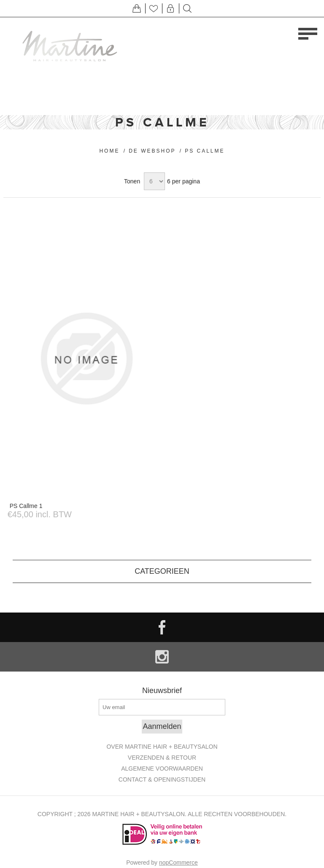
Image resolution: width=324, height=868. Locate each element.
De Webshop (152, 151)
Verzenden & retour (162, 758)
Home (109, 151)
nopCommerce (178, 863)
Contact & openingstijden (162, 779)
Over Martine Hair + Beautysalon (162, 747)
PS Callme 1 (26, 506)
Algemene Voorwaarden (162, 769)
